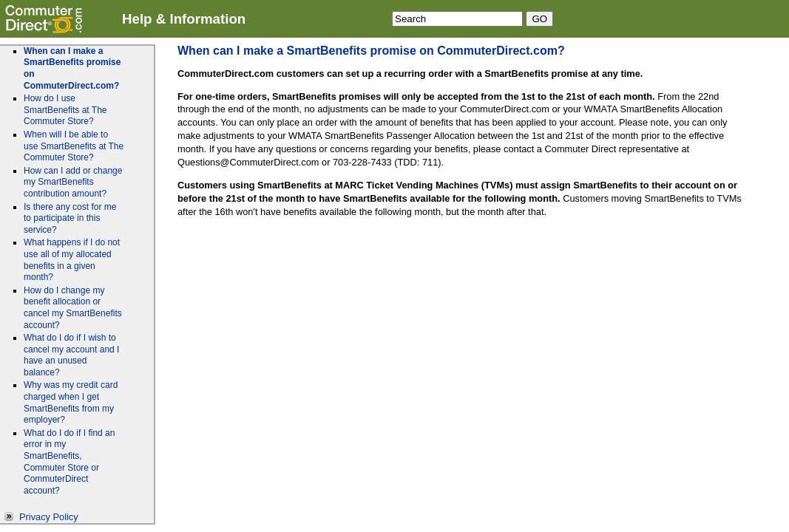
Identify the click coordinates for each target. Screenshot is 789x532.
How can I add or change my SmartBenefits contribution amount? (73, 182)
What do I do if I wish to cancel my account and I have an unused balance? (71, 355)
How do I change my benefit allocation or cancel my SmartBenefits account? (73, 308)
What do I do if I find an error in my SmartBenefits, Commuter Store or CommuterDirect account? (69, 462)
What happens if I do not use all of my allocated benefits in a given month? (72, 260)
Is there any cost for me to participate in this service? (70, 218)
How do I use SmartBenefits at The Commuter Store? (65, 110)
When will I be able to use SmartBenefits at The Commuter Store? (74, 146)
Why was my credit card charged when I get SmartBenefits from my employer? (71, 402)
